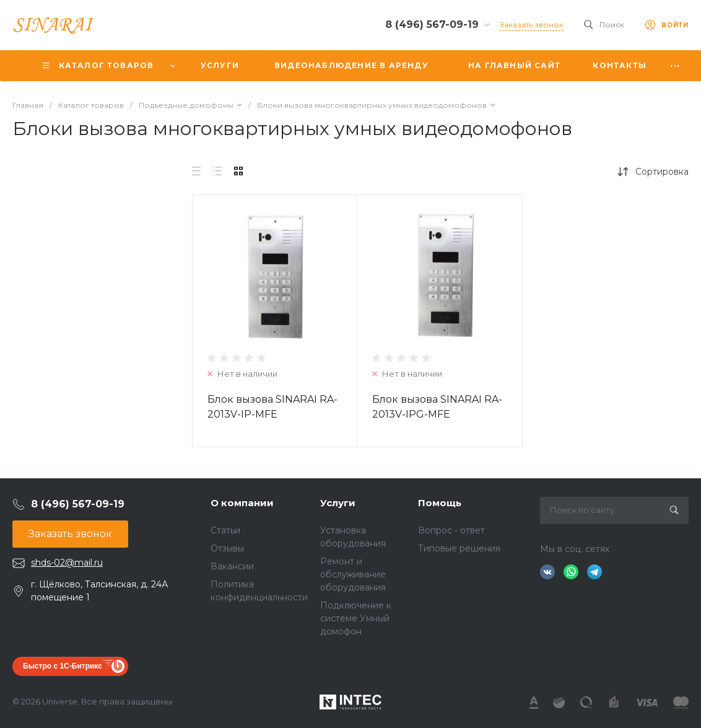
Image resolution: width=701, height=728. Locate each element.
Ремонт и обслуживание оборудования (353, 574)
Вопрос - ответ (451, 530)
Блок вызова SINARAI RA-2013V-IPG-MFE (437, 407)
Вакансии (232, 566)
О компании (242, 503)
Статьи (225, 530)
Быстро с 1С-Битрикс (63, 666)
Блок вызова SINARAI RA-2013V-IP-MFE (272, 407)
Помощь (440, 503)
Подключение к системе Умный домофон (356, 618)
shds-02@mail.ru (67, 563)
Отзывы (227, 548)
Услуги (338, 503)
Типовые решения (459, 548)
